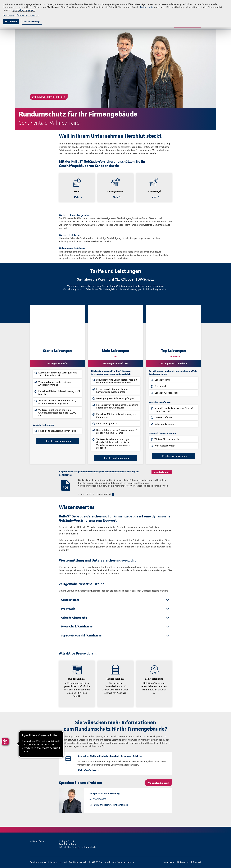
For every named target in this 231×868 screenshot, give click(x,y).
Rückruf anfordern (87, 770)
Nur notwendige (32, 22)
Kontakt (197, 862)
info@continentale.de (123, 862)
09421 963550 (100, 799)
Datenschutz (147, 7)
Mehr (77, 197)
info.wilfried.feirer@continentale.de (110, 805)
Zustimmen (11, 22)
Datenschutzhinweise (28, 15)
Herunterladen (160, 472)
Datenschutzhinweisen (24, 10)
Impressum (9, 15)
